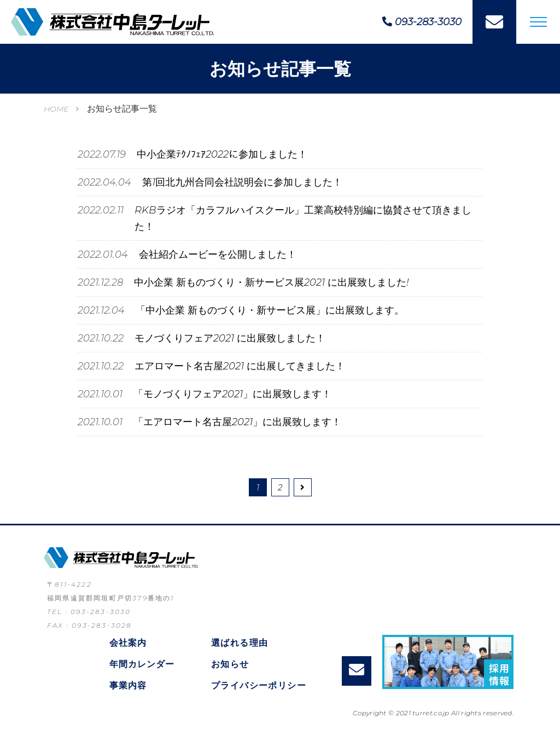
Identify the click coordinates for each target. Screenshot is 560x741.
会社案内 (128, 643)
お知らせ (230, 664)
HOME (56, 109)
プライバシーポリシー (259, 685)
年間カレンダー (142, 664)
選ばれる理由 (240, 643)
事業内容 (128, 685)
